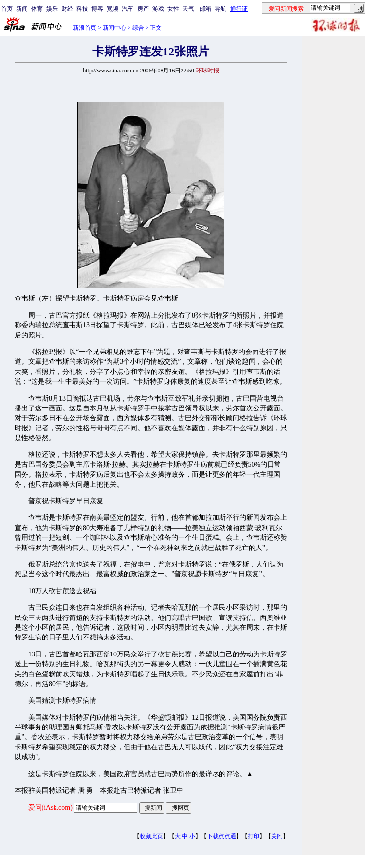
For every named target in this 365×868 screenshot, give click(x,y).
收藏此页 (151, 836)
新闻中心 (114, 28)
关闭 (277, 836)
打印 (254, 836)
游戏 (158, 9)
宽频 (112, 9)
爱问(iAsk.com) (50, 807)
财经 (67, 9)
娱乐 (52, 9)
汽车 (128, 9)
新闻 (22, 9)
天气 (188, 9)
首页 (7, 9)
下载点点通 (221, 836)
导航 (220, 9)
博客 (97, 9)
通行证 (239, 9)
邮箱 (205, 9)
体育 (37, 9)
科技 (82, 9)
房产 (143, 9)
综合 (138, 28)
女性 (173, 9)
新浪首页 (85, 28)
